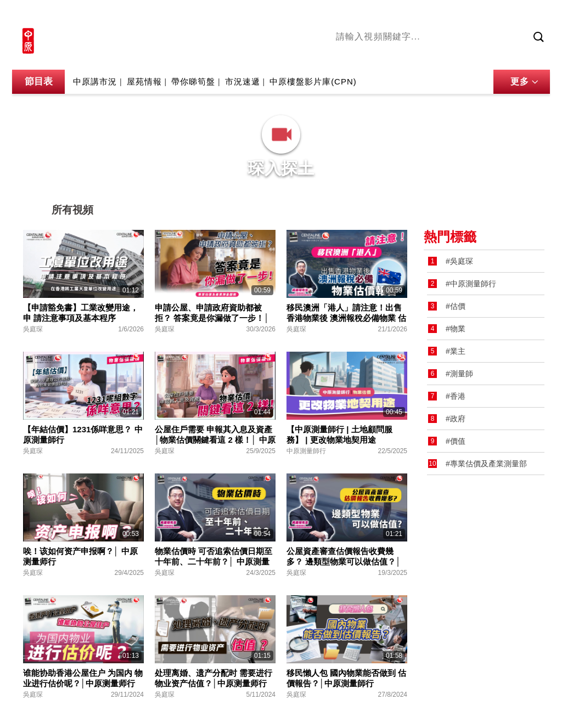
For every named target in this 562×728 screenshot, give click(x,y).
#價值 (456, 441)
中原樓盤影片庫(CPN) (313, 83)
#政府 (456, 419)
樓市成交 (535, 15)
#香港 (456, 396)
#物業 (456, 329)
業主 (496, 57)
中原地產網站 (440, 15)
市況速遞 (243, 83)
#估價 (456, 306)
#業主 (456, 351)
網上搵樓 (491, 15)
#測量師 (459, 374)
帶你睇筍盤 (193, 83)
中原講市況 (459, 57)
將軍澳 (419, 57)
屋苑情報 (144, 83)
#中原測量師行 (471, 284)
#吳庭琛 (459, 261)
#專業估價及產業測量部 (486, 464)
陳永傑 (386, 57)
